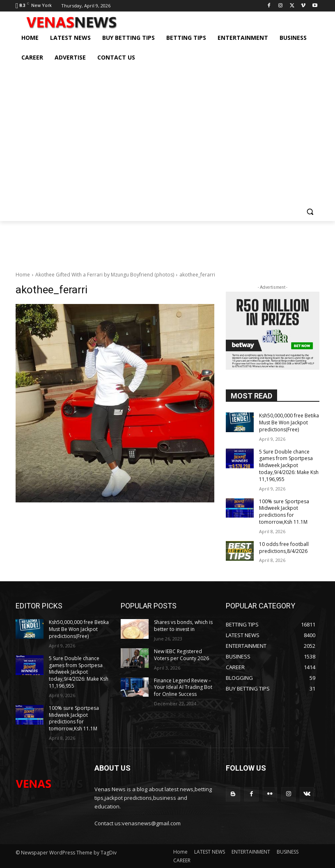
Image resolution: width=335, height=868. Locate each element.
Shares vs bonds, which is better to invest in (183, 626)
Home (23, 275)
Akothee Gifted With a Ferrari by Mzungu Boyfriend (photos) (105, 275)
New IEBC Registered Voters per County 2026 (181, 655)
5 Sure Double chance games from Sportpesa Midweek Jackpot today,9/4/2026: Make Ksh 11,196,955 (289, 465)
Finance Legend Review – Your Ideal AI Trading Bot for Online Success (183, 687)
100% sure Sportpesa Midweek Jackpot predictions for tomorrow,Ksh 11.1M (284, 512)
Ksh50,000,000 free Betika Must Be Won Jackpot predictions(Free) (289, 422)
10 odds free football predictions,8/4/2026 (284, 548)
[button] (310, 211)
